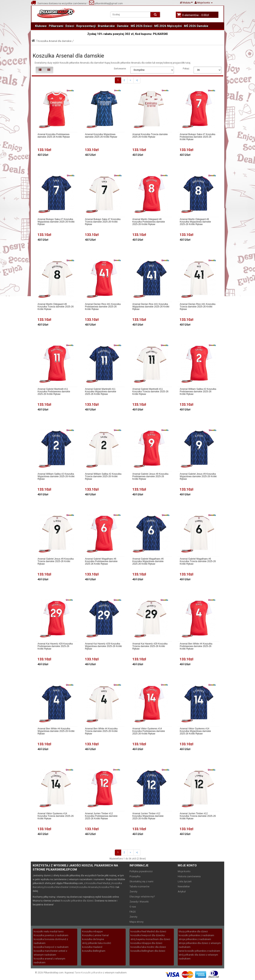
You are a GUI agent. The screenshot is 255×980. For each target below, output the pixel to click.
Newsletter (184, 886)
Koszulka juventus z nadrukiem (51, 935)
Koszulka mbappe (92, 931)
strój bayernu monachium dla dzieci (150, 939)
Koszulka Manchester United (60, 887)
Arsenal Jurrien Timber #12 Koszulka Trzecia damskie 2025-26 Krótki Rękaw (198, 816)
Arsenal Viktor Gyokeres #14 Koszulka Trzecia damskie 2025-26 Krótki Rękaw (56, 816)
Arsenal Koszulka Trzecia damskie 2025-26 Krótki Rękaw (150, 136)
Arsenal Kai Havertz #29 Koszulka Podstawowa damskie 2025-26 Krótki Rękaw (55, 646)
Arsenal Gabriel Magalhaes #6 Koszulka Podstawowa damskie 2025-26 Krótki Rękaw (101, 561)
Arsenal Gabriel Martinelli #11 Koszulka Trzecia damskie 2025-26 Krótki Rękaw (150, 392)
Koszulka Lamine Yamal (95, 935)
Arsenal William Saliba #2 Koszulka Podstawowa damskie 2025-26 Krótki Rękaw (198, 392)
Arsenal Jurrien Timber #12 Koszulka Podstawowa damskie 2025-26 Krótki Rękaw (101, 816)
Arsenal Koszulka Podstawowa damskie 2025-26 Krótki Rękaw (54, 136)
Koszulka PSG (106, 887)
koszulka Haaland (92, 947)
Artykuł (182, 892)
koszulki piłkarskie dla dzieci (77, 901)
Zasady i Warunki (139, 902)
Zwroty (133, 892)
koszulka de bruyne (93, 939)
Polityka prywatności (141, 871)
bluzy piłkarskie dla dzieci (193, 931)
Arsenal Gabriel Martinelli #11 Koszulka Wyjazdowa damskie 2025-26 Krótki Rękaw (101, 392)
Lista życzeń (185, 881)
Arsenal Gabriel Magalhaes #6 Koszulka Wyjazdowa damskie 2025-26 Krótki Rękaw (148, 561)
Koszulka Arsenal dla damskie (55, 41)
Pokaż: (186, 69)
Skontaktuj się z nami (141, 881)
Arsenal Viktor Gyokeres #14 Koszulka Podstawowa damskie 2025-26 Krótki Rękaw (149, 731)
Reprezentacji (86, 26)
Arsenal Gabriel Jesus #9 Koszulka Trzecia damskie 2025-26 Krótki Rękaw (56, 561)
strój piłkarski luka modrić (97, 943)
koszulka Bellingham (94, 951)
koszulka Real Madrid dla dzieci (148, 931)
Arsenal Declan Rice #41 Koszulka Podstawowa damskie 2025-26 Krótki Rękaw (103, 307)
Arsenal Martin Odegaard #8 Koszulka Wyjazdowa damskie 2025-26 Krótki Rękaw (195, 222)
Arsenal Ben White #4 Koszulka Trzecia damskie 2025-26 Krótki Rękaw (101, 731)
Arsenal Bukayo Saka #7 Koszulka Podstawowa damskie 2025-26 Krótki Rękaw (197, 137)
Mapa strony (137, 922)
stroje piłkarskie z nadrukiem (195, 939)
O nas (133, 907)
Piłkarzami (56, 26)
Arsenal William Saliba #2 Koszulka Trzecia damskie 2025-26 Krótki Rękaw (103, 477)
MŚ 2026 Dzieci (141, 26)
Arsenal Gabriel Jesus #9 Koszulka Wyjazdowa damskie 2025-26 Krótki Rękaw (198, 477)
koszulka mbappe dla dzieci (146, 943)
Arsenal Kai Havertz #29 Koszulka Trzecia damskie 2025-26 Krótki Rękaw (150, 646)
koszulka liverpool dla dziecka (148, 935)
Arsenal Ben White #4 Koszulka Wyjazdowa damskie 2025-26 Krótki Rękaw (56, 731)
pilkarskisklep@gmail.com (106, 3)
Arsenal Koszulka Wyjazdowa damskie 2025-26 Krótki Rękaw (101, 136)
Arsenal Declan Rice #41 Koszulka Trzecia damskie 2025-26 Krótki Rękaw (197, 307)
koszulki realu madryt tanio (49, 931)
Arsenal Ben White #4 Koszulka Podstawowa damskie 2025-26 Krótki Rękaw (196, 646)
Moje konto (184, 871)
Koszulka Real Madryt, (99, 883)
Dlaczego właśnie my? (142, 897)
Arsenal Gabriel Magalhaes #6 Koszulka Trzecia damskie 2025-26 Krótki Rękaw (198, 561)
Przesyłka (135, 876)
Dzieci (70, 26)
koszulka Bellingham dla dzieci (148, 951)
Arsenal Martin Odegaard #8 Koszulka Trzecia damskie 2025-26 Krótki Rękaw (56, 307)
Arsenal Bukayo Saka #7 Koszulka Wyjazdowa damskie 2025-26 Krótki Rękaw (56, 222)
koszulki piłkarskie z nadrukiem (196, 935)
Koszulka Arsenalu (88, 887)
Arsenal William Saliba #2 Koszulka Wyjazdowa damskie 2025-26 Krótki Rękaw (56, 477)
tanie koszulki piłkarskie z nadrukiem (199, 951)
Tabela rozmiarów (140, 886)
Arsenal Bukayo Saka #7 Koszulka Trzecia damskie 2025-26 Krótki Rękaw (103, 222)
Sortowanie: (120, 69)
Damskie (123, 26)
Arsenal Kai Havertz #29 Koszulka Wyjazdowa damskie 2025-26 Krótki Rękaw (103, 646)
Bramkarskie (106, 26)
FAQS (133, 912)
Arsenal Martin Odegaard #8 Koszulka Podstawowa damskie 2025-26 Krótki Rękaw (149, 222)
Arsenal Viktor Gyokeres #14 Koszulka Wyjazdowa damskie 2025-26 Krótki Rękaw (195, 731)
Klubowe (41, 26)
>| (137, 80)
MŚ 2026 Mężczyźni (168, 26)
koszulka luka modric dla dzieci (148, 947)
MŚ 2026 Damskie (196, 26)
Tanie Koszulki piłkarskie (89, 973)
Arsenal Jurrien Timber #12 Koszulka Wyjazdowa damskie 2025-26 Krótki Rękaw (148, 816)
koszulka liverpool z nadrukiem (51, 947)
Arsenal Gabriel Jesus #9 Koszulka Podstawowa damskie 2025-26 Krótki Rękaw (150, 477)
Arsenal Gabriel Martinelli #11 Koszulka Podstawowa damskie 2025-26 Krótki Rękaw (54, 392)
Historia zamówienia (189, 876)
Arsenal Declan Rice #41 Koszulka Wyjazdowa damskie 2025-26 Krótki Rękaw (151, 307)
